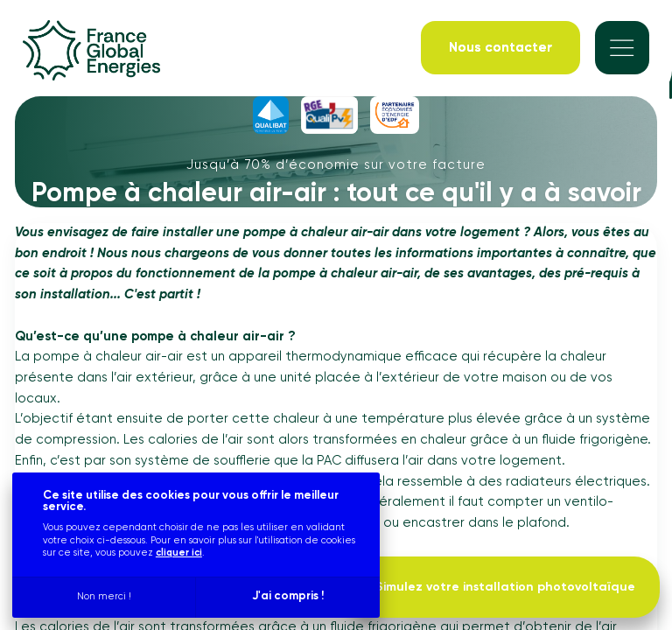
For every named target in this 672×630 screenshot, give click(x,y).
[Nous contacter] (500, 48)
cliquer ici (179, 553)
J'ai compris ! (288, 596)
